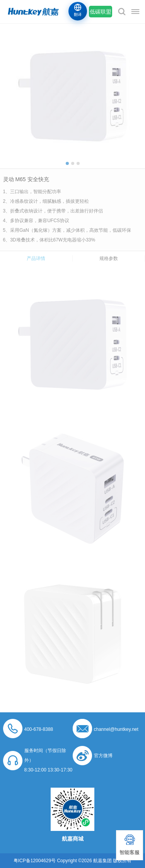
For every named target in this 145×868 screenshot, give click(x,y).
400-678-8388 (39, 729)
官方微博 (103, 756)
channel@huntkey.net (116, 729)
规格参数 (109, 258)
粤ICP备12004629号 (35, 861)
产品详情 (36, 258)
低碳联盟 (101, 12)
